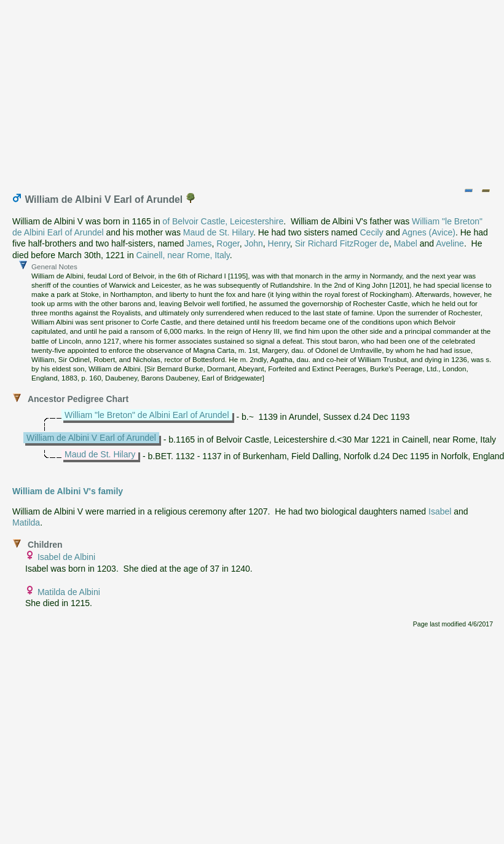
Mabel (406, 243)
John (253, 243)
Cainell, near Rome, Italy (183, 255)
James (199, 243)
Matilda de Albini (69, 592)
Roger (228, 243)
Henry (279, 243)
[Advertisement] (253, 91)
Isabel (440, 511)
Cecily (371, 232)
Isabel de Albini (66, 557)
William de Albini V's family (68, 491)
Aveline (450, 243)
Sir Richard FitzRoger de (342, 243)
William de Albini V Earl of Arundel (91, 438)
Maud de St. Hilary (218, 232)
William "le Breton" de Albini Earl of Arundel (147, 415)
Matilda (26, 523)
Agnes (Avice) (429, 232)
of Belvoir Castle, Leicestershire (223, 221)
